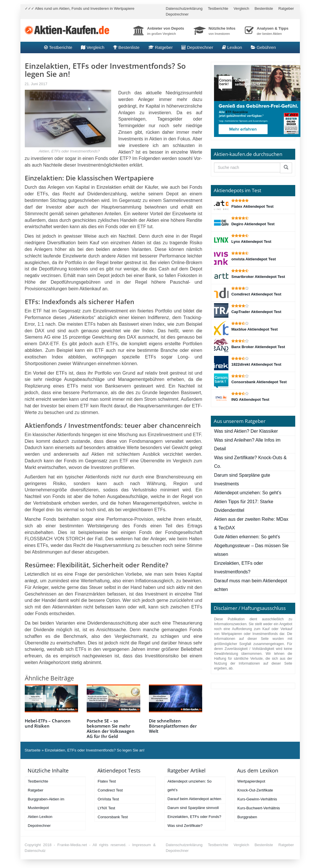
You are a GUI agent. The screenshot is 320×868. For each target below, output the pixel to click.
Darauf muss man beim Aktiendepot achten (250, 585)
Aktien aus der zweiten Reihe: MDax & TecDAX (251, 523)
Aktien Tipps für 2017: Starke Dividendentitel (244, 506)
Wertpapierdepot (251, 781)
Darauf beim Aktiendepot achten (195, 799)
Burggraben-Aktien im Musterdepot (46, 803)
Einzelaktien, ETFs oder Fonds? (195, 817)
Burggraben (247, 817)
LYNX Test (106, 808)
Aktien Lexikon (40, 817)
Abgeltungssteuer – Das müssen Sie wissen (251, 550)
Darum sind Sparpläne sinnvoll (193, 808)
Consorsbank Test (113, 817)
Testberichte (218, 8)
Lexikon (232, 47)
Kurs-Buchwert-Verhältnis (259, 808)
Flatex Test (107, 781)
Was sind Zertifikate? (185, 826)
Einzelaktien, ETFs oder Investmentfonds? (238, 567)
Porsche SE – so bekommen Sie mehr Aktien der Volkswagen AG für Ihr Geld (111, 728)
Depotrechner (177, 14)
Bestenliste (264, 8)
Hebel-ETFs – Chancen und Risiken (48, 723)
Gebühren (263, 47)
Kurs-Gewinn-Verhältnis (257, 799)
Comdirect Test (110, 790)
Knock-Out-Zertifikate (255, 790)
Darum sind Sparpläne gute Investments (242, 479)
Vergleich (241, 8)
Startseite (33, 750)
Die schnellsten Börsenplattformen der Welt (173, 726)
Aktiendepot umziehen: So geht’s (248, 493)
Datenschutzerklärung (184, 8)
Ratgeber (286, 8)
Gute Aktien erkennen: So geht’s (247, 537)
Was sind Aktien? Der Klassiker (246, 431)
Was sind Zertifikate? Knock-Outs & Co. (250, 462)
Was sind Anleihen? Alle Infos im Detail (247, 444)
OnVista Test (108, 799)
